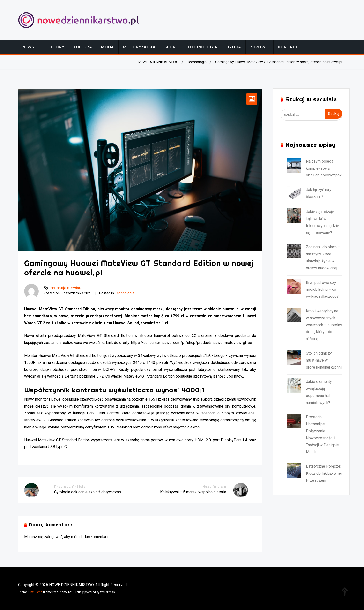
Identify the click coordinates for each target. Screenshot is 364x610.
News (28, 47)
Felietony (54, 47)
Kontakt (288, 47)
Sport (171, 47)
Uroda (234, 47)
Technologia (202, 47)
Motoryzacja (139, 47)
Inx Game (36, 592)
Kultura (83, 47)
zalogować (53, 537)
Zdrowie (260, 47)
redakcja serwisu (66, 288)
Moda (108, 47)
